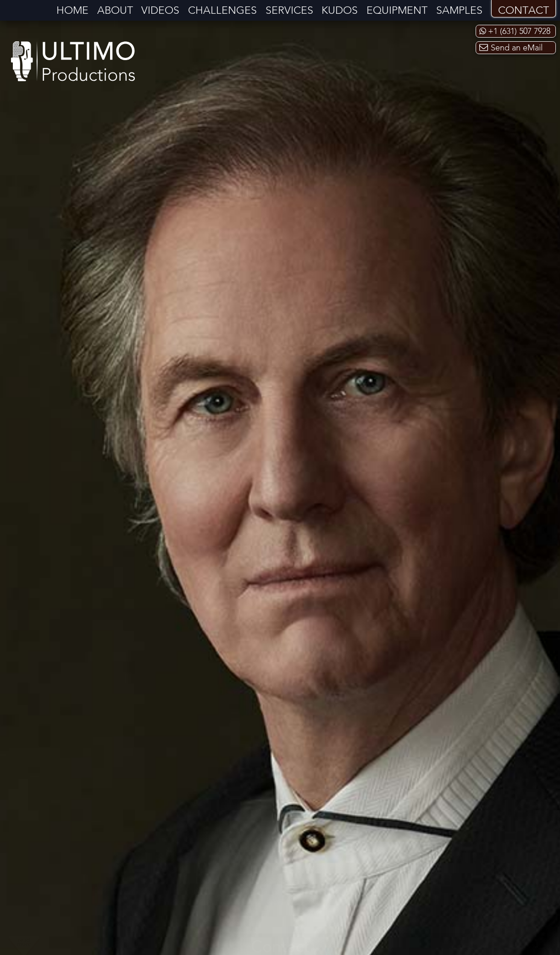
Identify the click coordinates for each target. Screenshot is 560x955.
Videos (160, 11)
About (115, 11)
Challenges (222, 11)
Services (289, 11)
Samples (459, 11)
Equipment (397, 11)
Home (72, 11)
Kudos (340, 11)
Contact (524, 11)
